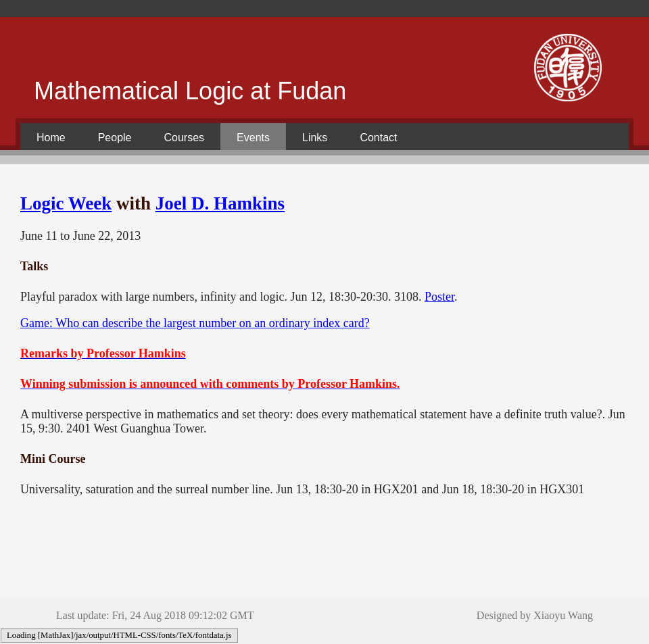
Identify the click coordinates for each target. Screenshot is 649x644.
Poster (439, 297)
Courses (185, 138)
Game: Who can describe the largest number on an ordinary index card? (195, 323)
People (115, 138)
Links (315, 138)
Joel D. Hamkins (220, 203)
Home (51, 138)
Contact (378, 138)
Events (253, 138)
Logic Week (66, 203)
